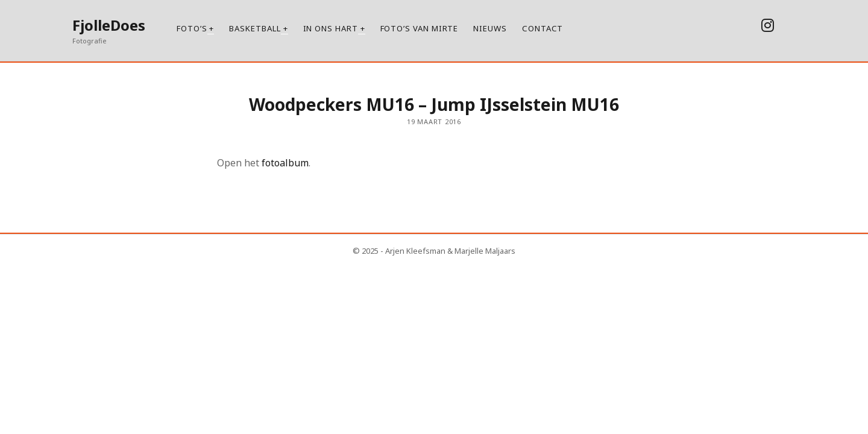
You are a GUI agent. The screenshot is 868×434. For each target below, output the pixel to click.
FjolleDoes (109, 25)
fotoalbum (284, 163)
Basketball (255, 28)
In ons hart (331, 28)
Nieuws (490, 28)
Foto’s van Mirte (420, 28)
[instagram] (768, 25)
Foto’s (192, 28)
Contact (542, 28)
